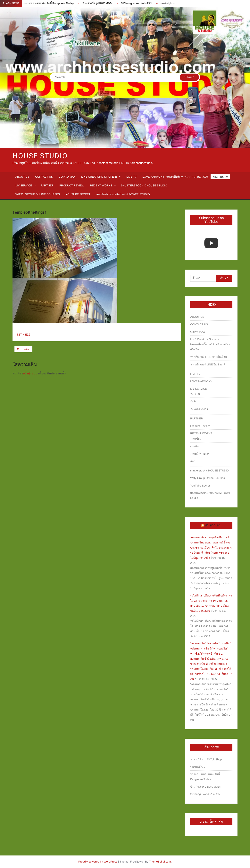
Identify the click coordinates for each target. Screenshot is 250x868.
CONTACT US (44, 177)
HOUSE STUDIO (40, 156)
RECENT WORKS (101, 185)
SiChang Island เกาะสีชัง (138, 3)
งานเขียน (26, 349)
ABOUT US (22, 177)
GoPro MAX (67, 177)
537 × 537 (24, 335)
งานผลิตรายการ (200, 454)
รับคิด (194, 401)
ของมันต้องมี (198, 767)
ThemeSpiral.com (160, 862)
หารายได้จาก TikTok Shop (206, 759)
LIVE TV (131, 177)
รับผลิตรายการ (199, 409)
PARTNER (47, 185)
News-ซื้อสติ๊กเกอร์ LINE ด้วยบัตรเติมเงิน (210, 347)
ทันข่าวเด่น (213, 525)
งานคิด (194, 446)
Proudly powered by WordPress (98, 862)
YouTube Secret (78, 194)
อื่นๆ (193, 461)
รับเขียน (195, 394)
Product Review (72, 185)
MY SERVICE (24, 185)
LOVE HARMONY (153, 177)
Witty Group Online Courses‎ (38, 194)
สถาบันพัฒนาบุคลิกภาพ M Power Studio (123, 194)
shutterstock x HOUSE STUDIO (144, 185)
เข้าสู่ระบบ (30, 373)
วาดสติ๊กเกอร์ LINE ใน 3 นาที (208, 364)
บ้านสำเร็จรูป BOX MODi (100, 3)
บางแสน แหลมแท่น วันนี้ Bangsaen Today (50, 3)
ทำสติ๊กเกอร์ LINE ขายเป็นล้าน (209, 357)
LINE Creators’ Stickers (99, 177)
